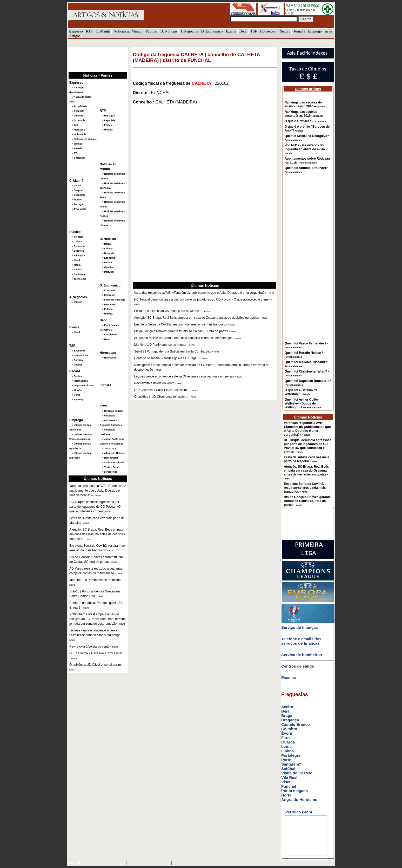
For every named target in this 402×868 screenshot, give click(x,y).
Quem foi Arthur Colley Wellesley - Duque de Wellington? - (303, 403)
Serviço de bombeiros (302, 655)
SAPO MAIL (139, 863)
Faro (286, 738)
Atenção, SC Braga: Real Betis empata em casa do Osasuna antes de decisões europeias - (306, 472)
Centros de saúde (298, 666)
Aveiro (287, 707)
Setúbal (288, 769)
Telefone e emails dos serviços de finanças (301, 641)
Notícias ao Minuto (128, 31)
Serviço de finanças (300, 627)
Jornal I (299, 31)
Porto (286, 760)
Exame (231, 31)
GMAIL (181, 863)
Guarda (288, 742)
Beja (285, 711)
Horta (286, 795)
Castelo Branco (296, 724)
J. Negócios (189, 31)
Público (151, 31)
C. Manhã (103, 31)
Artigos (75, 36)
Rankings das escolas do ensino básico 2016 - (305, 104)
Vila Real (289, 777)
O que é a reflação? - (306, 121)
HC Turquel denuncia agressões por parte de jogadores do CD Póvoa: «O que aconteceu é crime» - (308, 446)
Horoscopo (268, 31)
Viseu (286, 782)
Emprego (315, 31)
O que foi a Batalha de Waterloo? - (301, 392)
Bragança (290, 720)
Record (285, 31)
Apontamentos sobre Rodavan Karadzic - (307, 161)
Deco (243, 31)
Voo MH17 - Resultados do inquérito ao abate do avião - (306, 149)
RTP (89, 31)
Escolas (289, 678)
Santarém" (291, 764)
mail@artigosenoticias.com (104, 863)
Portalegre (291, 755)
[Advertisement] (94, 59)
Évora (287, 733)
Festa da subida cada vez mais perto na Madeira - (307, 459)
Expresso (76, 31)
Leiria (286, 746)
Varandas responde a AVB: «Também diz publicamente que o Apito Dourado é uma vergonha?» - (307, 429)
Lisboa (287, 751)
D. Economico (212, 31)
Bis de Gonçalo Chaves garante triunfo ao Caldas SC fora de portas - (307, 501)
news (329, 31)
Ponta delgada (295, 791)
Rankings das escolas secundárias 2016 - (304, 114)
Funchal (289, 786)
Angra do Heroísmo (299, 800)
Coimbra (289, 729)
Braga (287, 716)
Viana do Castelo (297, 773)
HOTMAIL (162, 863)
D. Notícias (169, 31)
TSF (254, 31)
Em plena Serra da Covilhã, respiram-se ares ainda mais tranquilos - (305, 488)
